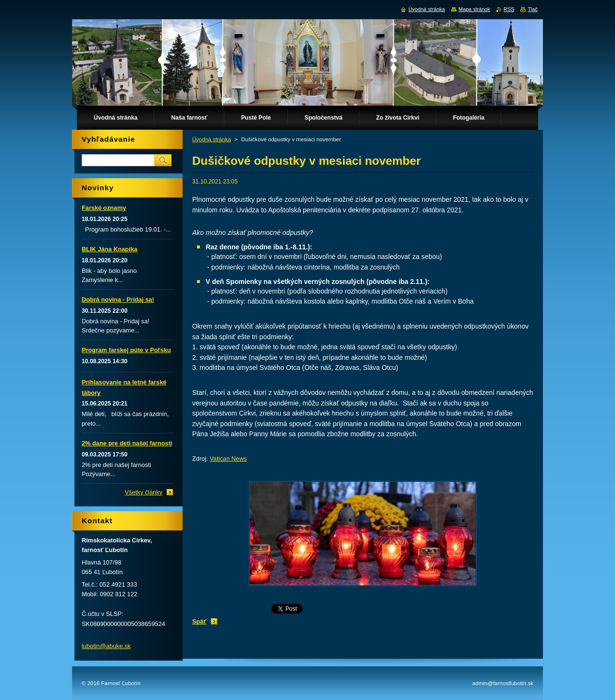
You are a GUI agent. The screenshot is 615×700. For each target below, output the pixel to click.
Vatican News (228, 459)
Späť (199, 621)
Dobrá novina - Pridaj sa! (118, 300)
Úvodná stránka (212, 139)
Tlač (533, 9)
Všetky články (144, 492)
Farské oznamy (104, 208)
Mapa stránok (474, 9)
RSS (509, 9)
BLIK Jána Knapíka (110, 249)
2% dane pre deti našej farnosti (127, 443)
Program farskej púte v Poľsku (126, 350)
